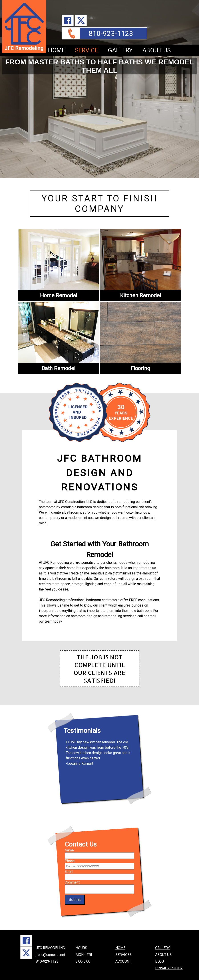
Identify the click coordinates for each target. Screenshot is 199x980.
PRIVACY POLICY (169, 962)
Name (69, 844)
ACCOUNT (123, 956)
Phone (70, 855)
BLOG (160, 956)
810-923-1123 (111, 33)
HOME (57, 50)
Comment (72, 876)
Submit (75, 895)
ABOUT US (157, 50)
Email (69, 866)
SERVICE (86, 50)
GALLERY (120, 50)
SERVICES (124, 949)
